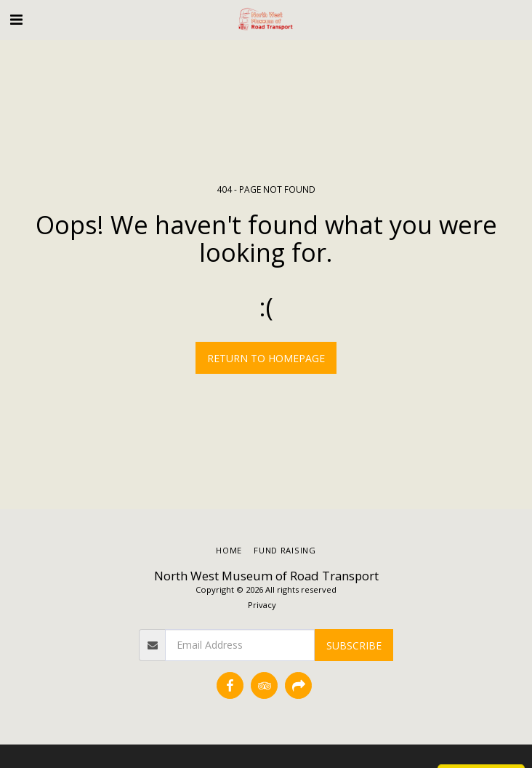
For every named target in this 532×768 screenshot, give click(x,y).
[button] (16, 19)
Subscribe (354, 645)
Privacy (262, 605)
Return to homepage (266, 358)
